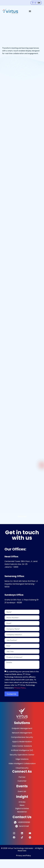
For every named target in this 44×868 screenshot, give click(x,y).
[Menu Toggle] (30, 11)
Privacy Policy (20, 688)
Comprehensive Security (22, 737)
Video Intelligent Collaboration (22, 764)
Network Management (22, 733)
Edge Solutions (22, 759)
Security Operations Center (22, 755)
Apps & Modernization (22, 742)
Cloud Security (22, 768)
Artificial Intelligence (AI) (22, 750)
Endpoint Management (22, 728)
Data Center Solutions (22, 746)
